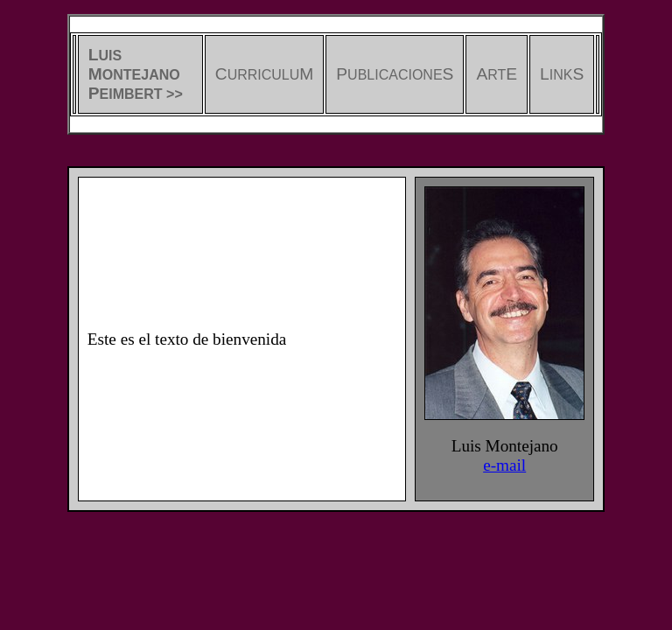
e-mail (504, 465)
